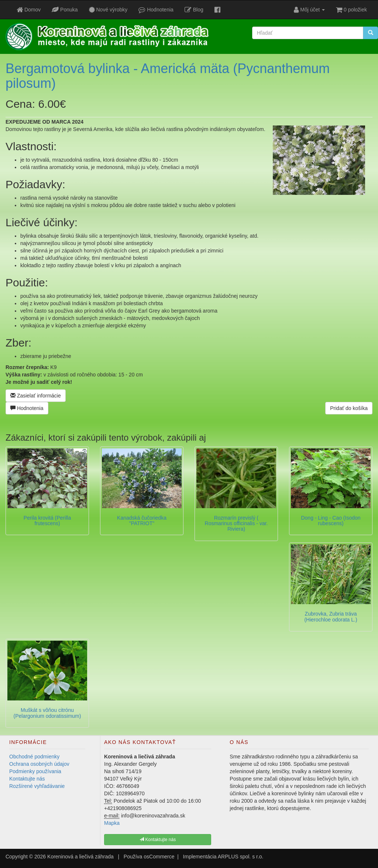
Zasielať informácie (36, 396)
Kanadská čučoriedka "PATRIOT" (142, 521)
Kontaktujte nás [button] (158, 840)
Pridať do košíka (349, 408)
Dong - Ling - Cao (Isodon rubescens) (331, 521)
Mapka (112, 823)
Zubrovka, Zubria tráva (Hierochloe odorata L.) (331, 616)
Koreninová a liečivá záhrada (80, 857)
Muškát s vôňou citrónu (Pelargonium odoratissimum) (47, 713)
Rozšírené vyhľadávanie (37, 786)
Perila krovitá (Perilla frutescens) (47, 521)
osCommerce (159, 857)
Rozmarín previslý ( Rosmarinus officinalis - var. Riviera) (236, 523)
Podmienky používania (35, 771)
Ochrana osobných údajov (39, 764)
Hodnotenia (27, 408)
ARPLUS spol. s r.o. (241, 857)
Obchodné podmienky (34, 757)
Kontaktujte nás (27, 779)
